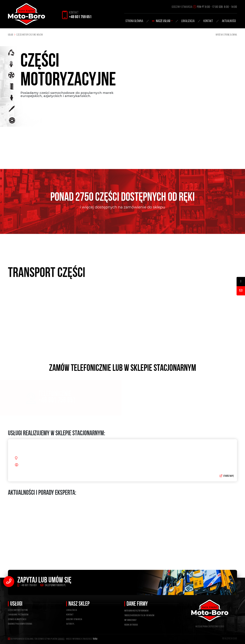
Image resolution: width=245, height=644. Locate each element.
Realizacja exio (230, 639)
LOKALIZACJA (72, 610)
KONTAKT (208, 21)
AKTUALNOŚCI (229, 21)
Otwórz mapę (227, 480)
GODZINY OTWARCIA (74, 620)
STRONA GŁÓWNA (134, 21)
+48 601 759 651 (27, 585)
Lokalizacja (188, 21)
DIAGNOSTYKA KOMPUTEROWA (20, 624)
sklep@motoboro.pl (53, 585)
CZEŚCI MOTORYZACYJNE (18, 610)
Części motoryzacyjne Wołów (30, 35)
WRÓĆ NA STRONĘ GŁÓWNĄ (226, 35)
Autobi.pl (70, 624)
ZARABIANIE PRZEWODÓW (18, 615)
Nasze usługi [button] (164, 21)
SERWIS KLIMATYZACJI (17, 620)
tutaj (95, 639)
